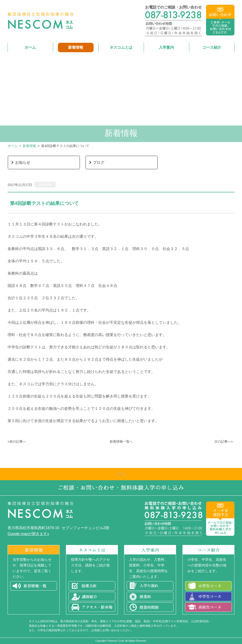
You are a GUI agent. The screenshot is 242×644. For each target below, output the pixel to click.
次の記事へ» (224, 441)
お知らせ (23, 162)
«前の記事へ (17, 441)
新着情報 (29, 146)
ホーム (13, 146)
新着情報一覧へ (121, 441)
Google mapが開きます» (28, 534)
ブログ (99, 162)
